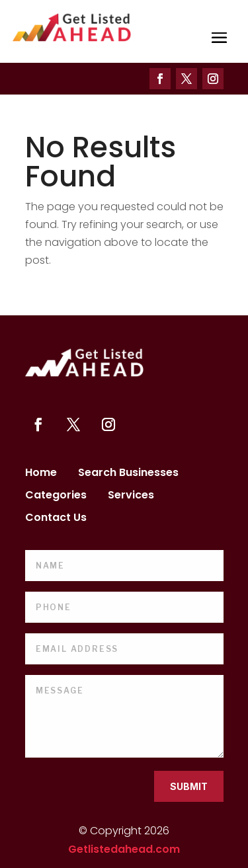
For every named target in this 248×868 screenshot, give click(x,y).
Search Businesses (128, 474)
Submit (189, 786)
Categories (56, 496)
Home (41, 474)
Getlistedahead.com (124, 849)
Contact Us (56, 519)
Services (131, 496)
